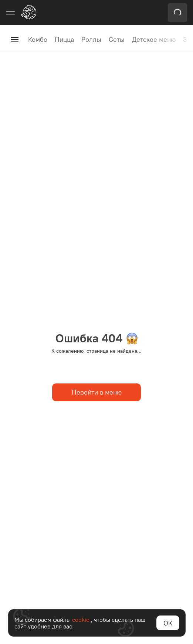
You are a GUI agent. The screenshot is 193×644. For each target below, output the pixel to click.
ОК (168, 623)
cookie (82, 620)
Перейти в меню (97, 392)
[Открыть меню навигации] (10, 13)
